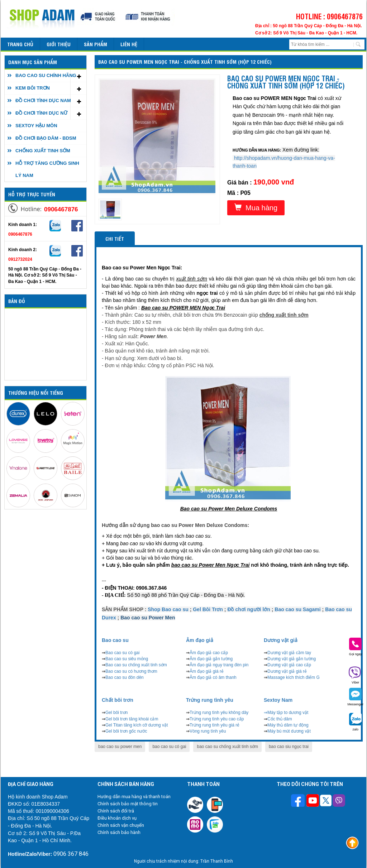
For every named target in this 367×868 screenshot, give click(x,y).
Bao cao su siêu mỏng (127, 659)
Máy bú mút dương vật (289, 731)
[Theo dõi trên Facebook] (299, 801)
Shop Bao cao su (168, 609)
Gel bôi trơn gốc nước (126, 731)
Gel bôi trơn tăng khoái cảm (132, 719)
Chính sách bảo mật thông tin (128, 804)
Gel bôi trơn (116, 713)
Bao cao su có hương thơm (131, 671)
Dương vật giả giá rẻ (287, 671)
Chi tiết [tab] (115, 238)
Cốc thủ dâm (280, 719)
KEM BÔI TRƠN (33, 88)
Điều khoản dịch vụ (117, 818)
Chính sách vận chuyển (121, 825)
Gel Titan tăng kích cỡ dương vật (137, 725)
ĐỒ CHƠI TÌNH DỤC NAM (43, 100)
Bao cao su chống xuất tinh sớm (136, 665)
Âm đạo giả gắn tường (211, 659)
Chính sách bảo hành (119, 832)
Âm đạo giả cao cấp (209, 653)
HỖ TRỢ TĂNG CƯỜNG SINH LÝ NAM (47, 169)
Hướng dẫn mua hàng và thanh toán (134, 797)
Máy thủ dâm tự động (288, 725)
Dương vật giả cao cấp (289, 665)
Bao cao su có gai (122, 653)
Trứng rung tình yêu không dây (219, 713)
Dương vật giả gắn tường (292, 659)
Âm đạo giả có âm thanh (213, 677)
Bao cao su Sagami (297, 609)
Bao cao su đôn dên (125, 677)
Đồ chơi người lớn (249, 609)
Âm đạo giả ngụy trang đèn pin (219, 665)
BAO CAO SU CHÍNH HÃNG (46, 75)
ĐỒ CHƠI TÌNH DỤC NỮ (41, 113)
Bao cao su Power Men (148, 618)
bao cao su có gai (169, 747)
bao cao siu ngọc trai (289, 747)
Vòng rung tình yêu (208, 731)
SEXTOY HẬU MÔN (36, 126)
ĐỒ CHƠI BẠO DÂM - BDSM (46, 138)
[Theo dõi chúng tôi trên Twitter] (326, 801)
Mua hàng (256, 208)
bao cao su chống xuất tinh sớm (227, 747)
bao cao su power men (120, 747)
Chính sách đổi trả (116, 811)
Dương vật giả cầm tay (289, 653)
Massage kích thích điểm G (294, 677)
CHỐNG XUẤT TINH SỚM (43, 151)
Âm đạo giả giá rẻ (207, 671)
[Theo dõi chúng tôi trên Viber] (339, 801)
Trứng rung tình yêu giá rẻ (215, 725)
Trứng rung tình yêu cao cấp (217, 719)
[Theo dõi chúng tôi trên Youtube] (313, 801)
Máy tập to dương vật (288, 713)
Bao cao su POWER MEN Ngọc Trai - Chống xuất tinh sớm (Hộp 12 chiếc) (185, 61)
